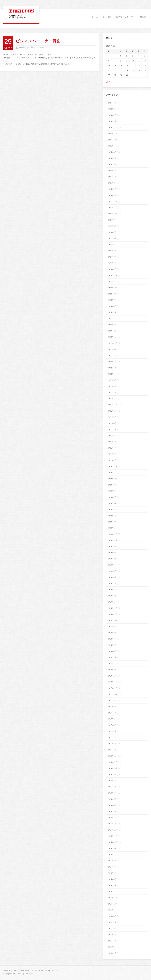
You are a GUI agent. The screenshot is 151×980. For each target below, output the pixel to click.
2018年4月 (112, 657)
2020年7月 (112, 497)
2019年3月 (112, 590)
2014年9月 (112, 910)
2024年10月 (112, 214)
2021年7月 (112, 429)
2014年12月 (112, 898)
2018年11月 (112, 614)
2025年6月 (112, 165)
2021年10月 (112, 411)
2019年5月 (112, 577)
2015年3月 (112, 885)
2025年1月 (112, 195)
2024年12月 (112, 201)
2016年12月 (112, 756)
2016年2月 (112, 818)
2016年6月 (112, 793)
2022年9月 (112, 349)
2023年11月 (112, 282)
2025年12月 (112, 128)
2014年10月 (112, 904)
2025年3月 (112, 183)
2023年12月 (112, 275)
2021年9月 (112, 417)
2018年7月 (112, 639)
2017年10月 (112, 694)
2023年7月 (112, 300)
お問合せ (142, 17)
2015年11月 (112, 836)
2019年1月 (112, 602)
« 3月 (108, 82)
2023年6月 (112, 306)
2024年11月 (112, 208)
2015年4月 (112, 879)
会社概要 (107, 17)
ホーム (95, 17)
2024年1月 (112, 269)
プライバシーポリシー (21, 971)
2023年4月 (112, 312)
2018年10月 (112, 620)
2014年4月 (112, 941)
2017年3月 (112, 738)
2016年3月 (112, 811)
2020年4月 (112, 516)
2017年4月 (112, 731)
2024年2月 (112, 263)
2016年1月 (112, 824)
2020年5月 (112, 510)
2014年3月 (112, 947)
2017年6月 (112, 719)
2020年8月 (112, 491)
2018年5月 (112, 651)
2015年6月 (112, 867)
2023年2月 (112, 325)
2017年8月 (112, 707)
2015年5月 (112, 873)
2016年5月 (112, 799)
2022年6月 (112, 368)
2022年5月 (112, 374)
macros (22, 48)
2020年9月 (112, 485)
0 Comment (39, 48)
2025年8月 (112, 152)
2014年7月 (112, 922)
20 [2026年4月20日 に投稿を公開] (109, 70)
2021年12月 (112, 399)
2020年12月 (112, 466)
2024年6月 (112, 238)
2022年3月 (112, 380)
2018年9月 (112, 627)
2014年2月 (112, 953)
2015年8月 (112, 855)
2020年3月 (112, 522)
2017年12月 (112, 682)
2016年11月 (112, 762)
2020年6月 (112, 503)
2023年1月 (112, 331)
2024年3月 (112, 257)
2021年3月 (112, 454)
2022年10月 (112, 343)
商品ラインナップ (124, 17)
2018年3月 (112, 664)
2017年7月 (112, 713)
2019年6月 (112, 571)
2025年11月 (112, 134)
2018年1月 (112, 676)
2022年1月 (112, 392)
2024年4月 (112, 251)
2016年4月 (112, 805)
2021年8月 (112, 423)
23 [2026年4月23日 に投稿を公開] (127, 70)
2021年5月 (112, 442)
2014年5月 (112, 935)
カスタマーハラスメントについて (45, 971)
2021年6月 (112, 436)
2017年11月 (112, 688)
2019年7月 (112, 565)
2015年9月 (112, 848)
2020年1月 (112, 528)
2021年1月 (112, 460)
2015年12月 (112, 830)
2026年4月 (112, 103)
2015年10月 (112, 842)
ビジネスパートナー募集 (38, 41)
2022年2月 (112, 386)
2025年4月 (112, 177)
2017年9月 (112, 701)
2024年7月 (112, 232)
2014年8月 (112, 916)
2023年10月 (112, 288)
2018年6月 (112, 645)
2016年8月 (112, 781)
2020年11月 (112, 473)
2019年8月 (112, 559)
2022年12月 (112, 337)
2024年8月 (112, 226)
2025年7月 (112, 158)
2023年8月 (112, 294)
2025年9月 (112, 146)
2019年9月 (112, 553)
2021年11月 (112, 405)
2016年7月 (112, 787)
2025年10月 (112, 140)
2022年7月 (112, 362)
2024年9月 (112, 220)
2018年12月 (112, 608)
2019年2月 (112, 596)
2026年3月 (112, 109)
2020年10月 (112, 479)
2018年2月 (112, 670)
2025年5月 (112, 171)
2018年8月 (112, 633)
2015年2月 (112, 892)
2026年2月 (112, 115)
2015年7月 (112, 861)
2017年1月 (112, 750)
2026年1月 (112, 121)
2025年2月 (112, 189)
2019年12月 (112, 534)
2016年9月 (112, 775)
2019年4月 (112, 584)
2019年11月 (112, 540)
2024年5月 (112, 245)
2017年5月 (112, 725)
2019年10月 (112, 547)
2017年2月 (112, 744)
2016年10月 (112, 768)
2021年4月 (112, 448)
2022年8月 (112, 356)
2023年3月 (112, 319)
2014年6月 (112, 929)
